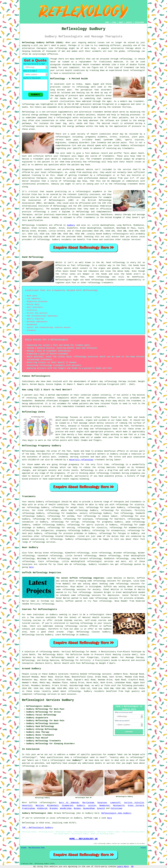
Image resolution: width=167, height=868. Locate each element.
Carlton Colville (134, 803)
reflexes (110, 121)
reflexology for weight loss (67, 507)
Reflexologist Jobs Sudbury (116, 813)
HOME (107, 22)
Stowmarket (68, 805)
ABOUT (121, 22)
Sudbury (71, 225)
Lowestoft (115, 803)
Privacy (143, 848)
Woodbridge (66, 808)
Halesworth (119, 805)
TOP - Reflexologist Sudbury (38, 828)
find (30, 553)
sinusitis (102, 528)
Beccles (40, 805)
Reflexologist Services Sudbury (48, 700)
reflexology (61, 48)
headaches (72, 513)
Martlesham (88, 803)
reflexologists (48, 803)
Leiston (92, 805)
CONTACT (129, 22)
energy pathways (40, 115)
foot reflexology (124, 513)
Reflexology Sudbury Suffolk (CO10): (43, 43)
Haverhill (27, 805)
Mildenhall (53, 805)
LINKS (114, 22)
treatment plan (41, 159)
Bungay (77, 808)
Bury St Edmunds (69, 803)
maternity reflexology (81, 460)
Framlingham (28, 808)
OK (132, 867)
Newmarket (105, 805)
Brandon (54, 808)
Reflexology (28, 112)
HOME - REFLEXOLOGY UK (83, 839)
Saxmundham (89, 808)
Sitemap (24, 848)
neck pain (27, 533)
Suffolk (33, 803)
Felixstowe (116, 808)
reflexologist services (100, 561)
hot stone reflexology (45, 510)
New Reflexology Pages (37, 848)
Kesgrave (102, 803)
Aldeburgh (42, 808)
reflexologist (137, 145)
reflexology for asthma (61, 516)
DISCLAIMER (139, 22)
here (31, 567)
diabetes (56, 519)
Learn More (123, 867)
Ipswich (101, 808)
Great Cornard (136, 805)
